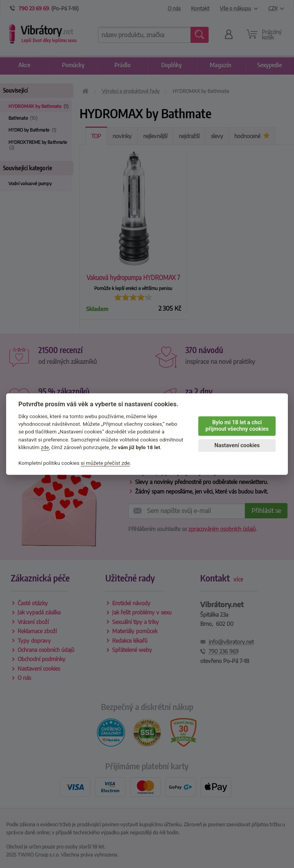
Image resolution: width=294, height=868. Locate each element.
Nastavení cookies (237, 445)
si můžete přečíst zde (105, 463)
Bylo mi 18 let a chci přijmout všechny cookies (237, 426)
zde (45, 447)
